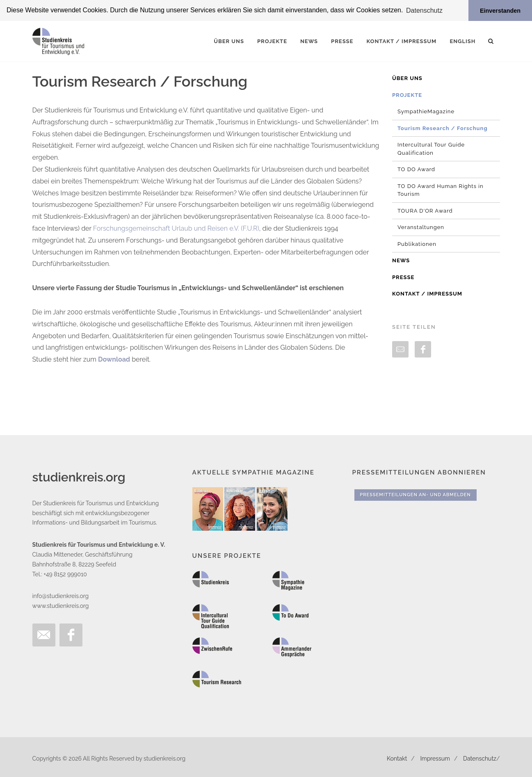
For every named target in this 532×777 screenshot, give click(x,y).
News (401, 260)
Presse (403, 277)
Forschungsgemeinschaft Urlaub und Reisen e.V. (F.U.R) (176, 228)
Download (114, 359)
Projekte (407, 95)
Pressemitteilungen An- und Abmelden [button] (416, 495)
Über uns (407, 78)
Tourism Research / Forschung (443, 128)
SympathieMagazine (426, 111)
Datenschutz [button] (424, 10)
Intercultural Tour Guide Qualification (431, 149)
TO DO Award (416, 169)
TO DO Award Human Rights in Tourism (441, 190)
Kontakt (397, 758)
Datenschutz (480, 758)
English (462, 41)
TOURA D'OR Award (425, 210)
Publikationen (417, 244)
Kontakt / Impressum (427, 294)
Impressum (435, 758)
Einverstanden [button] (500, 11)
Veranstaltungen (421, 227)
